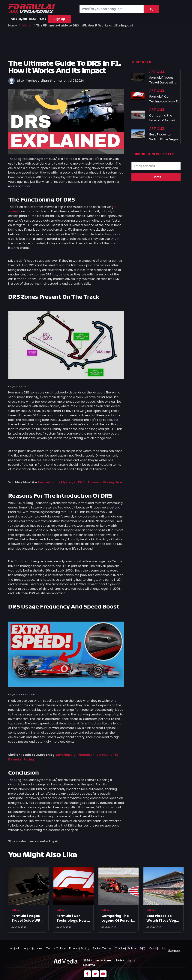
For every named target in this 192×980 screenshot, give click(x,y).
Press (42, 19)
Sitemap (174, 951)
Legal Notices (33, 948)
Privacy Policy (79, 948)
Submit (156, 177)
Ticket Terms (102, 948)
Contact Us (157, 948)
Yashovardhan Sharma (44, 81)
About (15, 948)
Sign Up (59, 19)
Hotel (33, 19)
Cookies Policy (125, 948)
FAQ (142, 948)
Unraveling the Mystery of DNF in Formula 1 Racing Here (80, 482)
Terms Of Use (56, 948)
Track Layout (18, 19)
